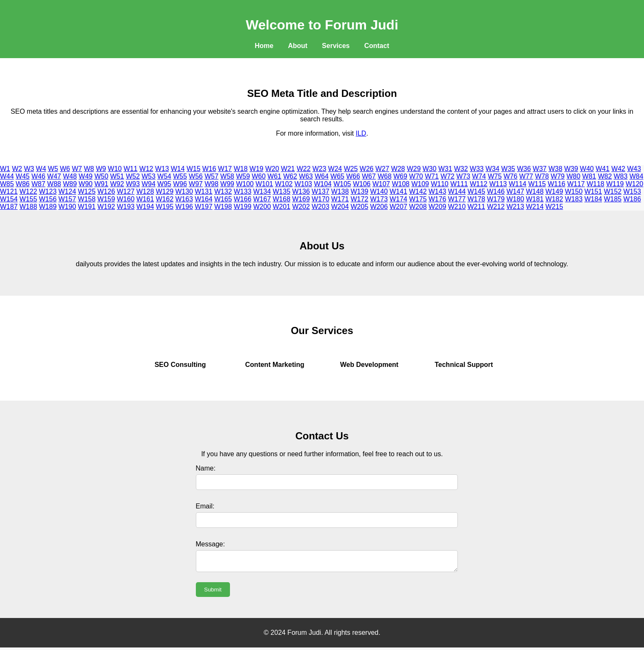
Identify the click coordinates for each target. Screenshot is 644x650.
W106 (362, 184)
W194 (145, 207)
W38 (555, 169)
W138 (340, 191)
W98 (212, 184)
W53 (148, 176)
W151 (593, 191)
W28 (398, 169)
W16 (209, 169)
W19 (256, 169)
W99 (227, 184)
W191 (87, 207)
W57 (212, 176)
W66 (353, 176)
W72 (448, 176)
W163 (184, 199)
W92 (117, 184)
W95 (164, 184)
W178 (476, 199)
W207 (398, 207)
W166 (243, 199)
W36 (524, 169)
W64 (322, 176)
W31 (445, 169)
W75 (495, 176)
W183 (574, 199)
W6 (65, 169)
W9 (101, 169)
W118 (596, 184)
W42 (619, 169)
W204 (340, 207)
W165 (223, 199)
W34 (493, 169)
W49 (86, 176)
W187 (9, 207)
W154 (9, 199)
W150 (574, 191)
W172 (360, 199)
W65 (338, 176)
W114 (518, 184)
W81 (589, 176)
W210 (457, 207)
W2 (17, 169)
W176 (438, 199)
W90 (86, 184)
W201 (282, 207)
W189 (48, 207)
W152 (613, 191)
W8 (89, 169)
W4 (41, 169)
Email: (205, 506)
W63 (306, 176)
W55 (180, 176)
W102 (284, 184)
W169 (301, 199)
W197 (204, 207)
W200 (262, 207)
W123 (48, 191)
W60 (259, 176)
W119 (615, 184)
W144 (457, 191)
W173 (379, 199)
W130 (184, 191)
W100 (245, 184)
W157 (67, 199)
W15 (194, 169)
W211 (476, 207)
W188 (28, 207)
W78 (542, 176)
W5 (53, 169)
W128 (145, 191)
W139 (360, 191)
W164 (204, 199)
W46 (39, 176)
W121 (9, 191)
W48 (70, 176)
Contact (377, 46)
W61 (274, 176)
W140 (379, 191)
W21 (288, 169)
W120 (634, 184)
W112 (478, 184)
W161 (145, 199)
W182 (554, 199)
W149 (554, 191)
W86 (23, 184)
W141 (398, 191)
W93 (133, 184)
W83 (621, 176)
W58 (227, 176)
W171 (340, 199)
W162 (165, 199)
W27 (382, 169)
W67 (369, 176)
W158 (87, 199)
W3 (29, 169)
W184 (593, 199)
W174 (398, 199)
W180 (516, 199)
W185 (613, 199)
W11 (130, 169)
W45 (23, 176)
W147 (516, 191)
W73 (463, 176)
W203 (321, 207)
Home (264, 46)
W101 (265, 184)
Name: (206, 468)
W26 (367, 169)
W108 (401, 184)
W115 (537, 184)
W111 (459, 184)
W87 (39, 184)
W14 (178, 169)
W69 (400, 176)
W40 (587, 169)
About (298, 46)
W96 (180, 184)
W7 (77, 169)
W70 (416, 176)
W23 (319, 169)
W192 (106, 207)
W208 (418, 207)
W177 (457, 199)
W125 (87, 191)
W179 (496, 199)
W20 (272, 169)
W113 (498, 184)
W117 (576, 184)
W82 (605, 176)
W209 (438, 207)
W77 (526, 176)
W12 (146, 169)
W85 (7, 184)
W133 (243, 191)
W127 (126, 191)
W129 (165, 191)
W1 (5, 169)
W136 (301, 191)
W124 (67, 191)
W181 (535, 199)
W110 (440, 184)
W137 (321, 191)
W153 (632, 191)
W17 (225, 169)
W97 (196, 184)
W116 (556, 184)
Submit (213, 592)
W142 (418, 191)
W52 (133, 176)
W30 (429, 169)
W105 (342, 184)
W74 (479, 176)
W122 (28, 191)
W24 (335, 169)
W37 (540, 169)
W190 (67, 207)
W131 (204, 191)
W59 (243, 176)
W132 (223, 191)
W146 (496, 191)
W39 (571, 169)
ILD (361, 133)
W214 (535, 207)
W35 (508, 169)
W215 (554, 207)
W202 (301, 207)
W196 (184, 207)
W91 (101, 184)
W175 (418, 199)
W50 (101, 176)
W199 (243, 207)
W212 (496, 207)
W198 (223, 207)
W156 (48, 199)
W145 (476, 191)
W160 (126, 199)
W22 (303, 169)
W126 (106, 191)
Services (336, 46)
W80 (573, 176)
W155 (28, 199)
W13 (162, 169)
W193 (126, 207)
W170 (321, 199)
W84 (636, 176)
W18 (241, 169)
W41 (603, 169)
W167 (262, 199)
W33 (477, 169)
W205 (360, 207)
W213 (516, 207)
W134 (262, 191)
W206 (379, 207)
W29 (414, 169)
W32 (461, 169)
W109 (420, 184)
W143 (438, 191)
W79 (558, 176)
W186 (632, 199)
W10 (115, 169)
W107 (381, 184)
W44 (7, 176)
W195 (165, 207)
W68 (385, 176)
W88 (54, 184)
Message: (210, 544)
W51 (117, 176)
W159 (106, 199)
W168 (282, 199)
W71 (432, 176)
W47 (54, 176)
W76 (511, 176)
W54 (164, 176)
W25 (351, 169)
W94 (148, 184)
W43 (634, 169)
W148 (535, 191)
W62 (290, 176)
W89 (70, 184)
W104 (323, 184)
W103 (303, 184)
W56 (196, 176)
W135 (282, 191)
